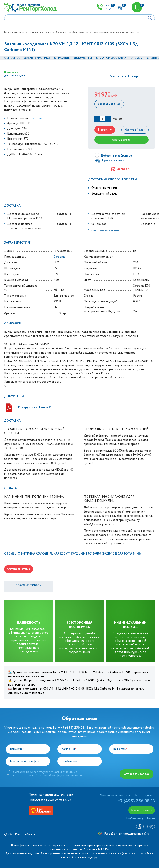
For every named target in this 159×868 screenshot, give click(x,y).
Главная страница (14, 32)
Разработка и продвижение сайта (124, 834)
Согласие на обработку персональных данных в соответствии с (48, 774)
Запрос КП (122, 169)
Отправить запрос (137, 774)
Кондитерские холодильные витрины (114, 32)
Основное (12, 58)
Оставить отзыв (19, 569)
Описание (62, 58)
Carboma (36, 118)
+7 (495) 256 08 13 (136, 801)
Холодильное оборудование (72, 32)
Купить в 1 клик (135, 130)
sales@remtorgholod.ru (138, 728)
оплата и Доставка (111, 58)
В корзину (105, 130)
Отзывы (137, 58)
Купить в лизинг (122, 140)
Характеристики (37, 58)
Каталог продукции (40, 32)
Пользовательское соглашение (50, 800)
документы (83, 58)
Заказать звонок (109, 104)
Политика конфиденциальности (51, 795)
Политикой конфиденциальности (59, 776)
